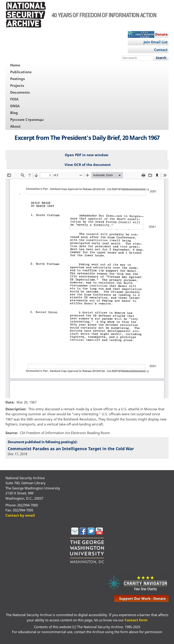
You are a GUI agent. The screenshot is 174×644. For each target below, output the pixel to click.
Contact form (136, 620)
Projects (17, 85)
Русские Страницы (27, 119)
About (15, 126)
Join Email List (156, 42)
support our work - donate (143, 598)
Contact (161, 50)
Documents (20, 92)
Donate (161, 34)
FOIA (14, 99)
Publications (21, 72)
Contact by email (20, 515)
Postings (17, 79)
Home (15, 65)
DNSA (15, 106)
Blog (14, 113)
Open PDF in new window (87, 155)
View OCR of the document (88, 165)
